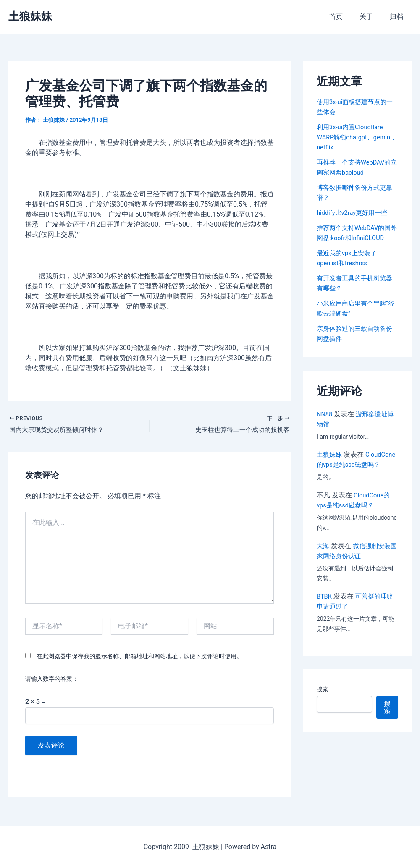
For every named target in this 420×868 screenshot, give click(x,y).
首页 (344, 17)
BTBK (325, 606)
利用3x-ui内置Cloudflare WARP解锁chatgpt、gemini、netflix (353, 137)
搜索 (323, 699)
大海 (323, 556)
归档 (398, 17)
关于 (371, 17)
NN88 (325, 414)
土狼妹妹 (30, 16)
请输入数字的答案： (52, 680)
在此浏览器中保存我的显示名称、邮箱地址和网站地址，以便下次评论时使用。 (139, 658)
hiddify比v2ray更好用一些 (355, 213)
